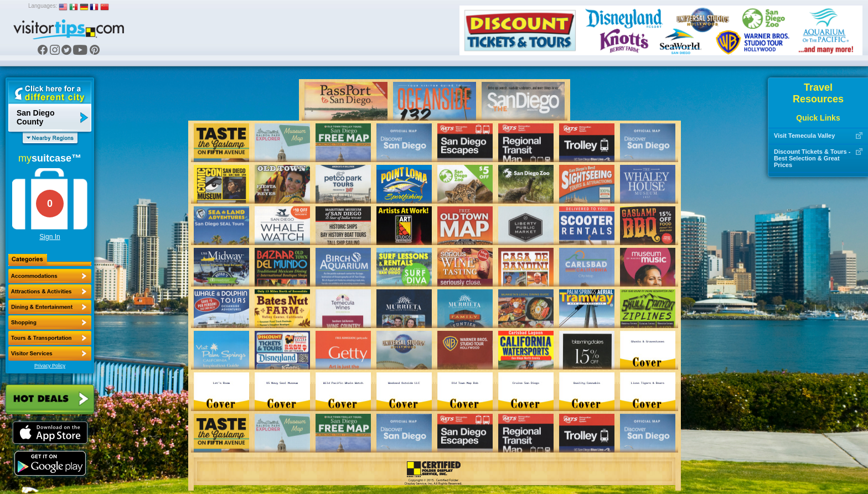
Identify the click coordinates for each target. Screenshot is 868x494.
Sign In (50, 237)
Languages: (43, 6)
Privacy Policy (50, 366)
